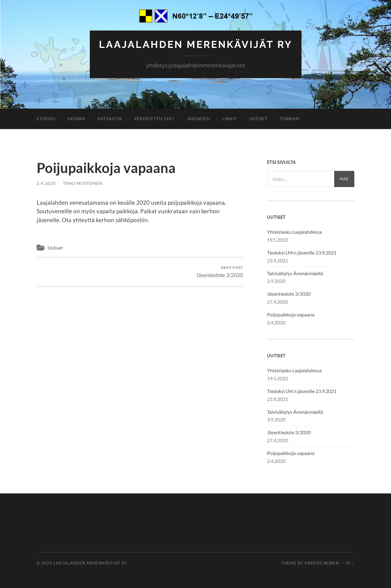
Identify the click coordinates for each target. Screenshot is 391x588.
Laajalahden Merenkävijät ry (196, 44)
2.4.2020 (46, 183)
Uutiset (258, 119)
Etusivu (46, 119)
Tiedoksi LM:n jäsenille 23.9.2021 (302, 253)
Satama (76, 119)
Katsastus (110, 119)
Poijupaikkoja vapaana (291, 314)
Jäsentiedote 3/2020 (220, 272)
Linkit (230, 119)
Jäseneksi (198, 119)
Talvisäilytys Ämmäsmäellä (295, 273)
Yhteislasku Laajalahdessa (294, 232)
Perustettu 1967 (154, 119)
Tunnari (290, 119)
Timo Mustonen (83, 183)
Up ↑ (350, 563)
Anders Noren (322, 563)
